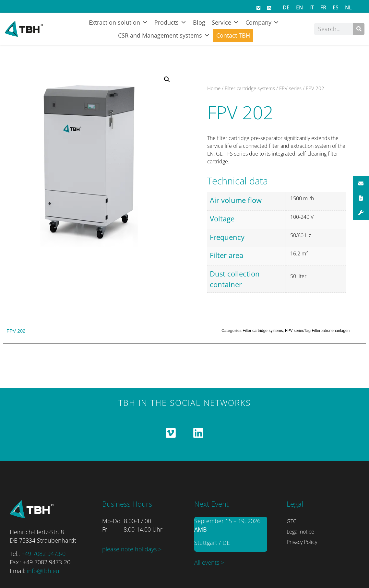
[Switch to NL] (348, 7)
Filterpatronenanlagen (331, 331)
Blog (199, 22)
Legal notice (300, 532)
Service (225, 22)
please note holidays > (132, 549)
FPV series (290, 88)
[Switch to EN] (299, 7)
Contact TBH (233, 35)
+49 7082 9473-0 (43, 554)
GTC (292, 521)
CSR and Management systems (164, 35)
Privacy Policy (302, 542)
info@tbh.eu (43, 571)
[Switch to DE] (286, 7)
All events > (209, 562)
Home (214, 88)
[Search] (359, 29)
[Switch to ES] (336, 7)
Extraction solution (118, 22)
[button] (167, 79)
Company (262, 22)
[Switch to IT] (312, 7)
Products (170, 22)
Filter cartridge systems (250, 88)
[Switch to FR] (323, 7)
